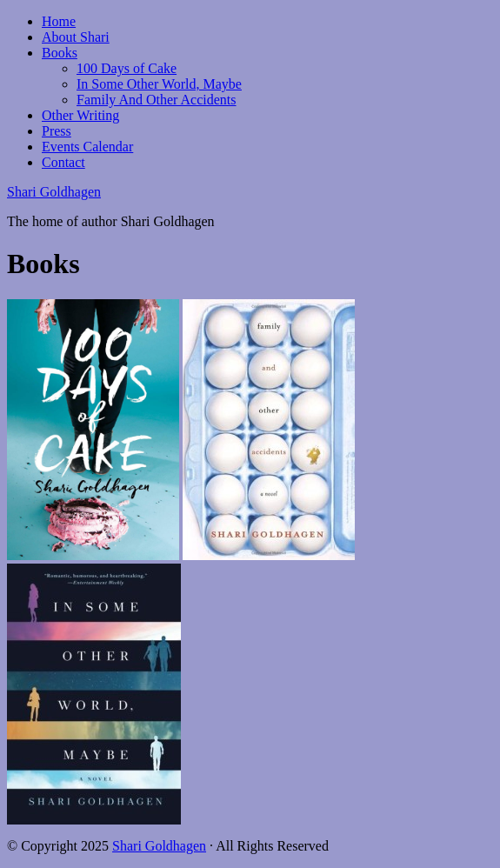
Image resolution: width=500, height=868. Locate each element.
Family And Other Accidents (157, 100)
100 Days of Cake (127, 68)
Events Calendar (87, 147)
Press (57, 131)
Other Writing (80, 115)
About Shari (76, 37)
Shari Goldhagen (54, 192)
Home (59, 21)
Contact (63, 162)
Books (60, 53)
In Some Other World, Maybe (159, 84)
